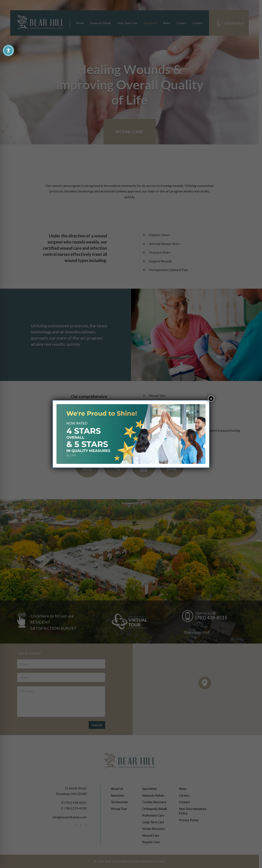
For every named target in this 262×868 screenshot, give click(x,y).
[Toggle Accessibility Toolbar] (8, 50)
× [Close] (211, 399)
